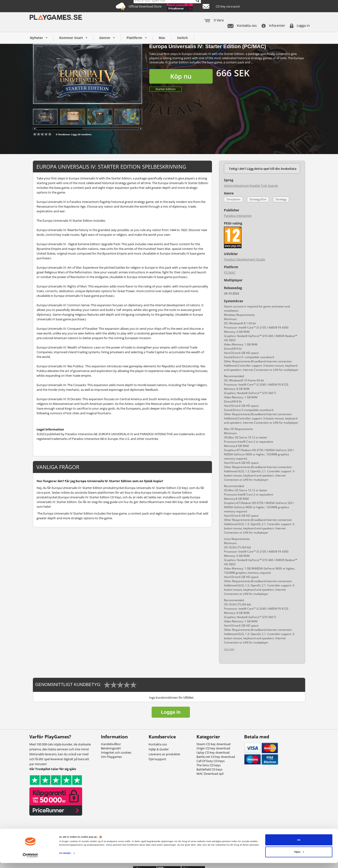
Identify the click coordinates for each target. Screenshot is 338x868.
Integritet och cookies (116, 752)
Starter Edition (165, 89)
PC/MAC (230, 272)
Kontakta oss (242, 25)
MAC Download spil (210, 774)
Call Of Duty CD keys (211, 761)
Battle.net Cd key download (216, 757)
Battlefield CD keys (209, 769)
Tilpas (299, 857)
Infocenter (273, 25)
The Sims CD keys (209, 765)
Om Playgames (111, 757)
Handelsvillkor (111, 744)
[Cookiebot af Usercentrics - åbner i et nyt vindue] (30, 860)
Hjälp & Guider (159, 749)
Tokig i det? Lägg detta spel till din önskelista (263, 169)
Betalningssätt (111, 748)
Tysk (264, 186)
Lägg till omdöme (81, 134)
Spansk (273, 186)
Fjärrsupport (157, 759)
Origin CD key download (213, 748)
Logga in (300, 25)
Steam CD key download (213, 744)
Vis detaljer (65, 858)
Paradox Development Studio (245, 259)
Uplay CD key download (213, 752)
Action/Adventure (236, 186)
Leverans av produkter (164, 754)
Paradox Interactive (238, 216)
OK (299, 845)
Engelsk (255, 186)
